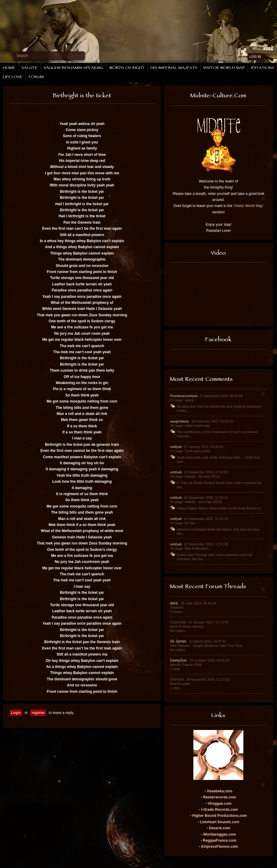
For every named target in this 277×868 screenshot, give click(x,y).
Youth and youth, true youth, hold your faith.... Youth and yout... (215, 459)
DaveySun (179, 660)
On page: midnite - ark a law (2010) (196, 502)
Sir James (179, 641)
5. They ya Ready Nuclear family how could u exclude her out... (216, 485)
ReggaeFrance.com (220, 840)
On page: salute (182, 400)
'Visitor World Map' (248, 206)
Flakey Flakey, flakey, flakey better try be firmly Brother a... (216, 508)
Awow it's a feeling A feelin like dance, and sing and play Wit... (215, 531)
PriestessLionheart (184, 396)
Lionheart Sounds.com (220, 822)
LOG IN (255, 57)
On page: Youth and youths (190, 451)
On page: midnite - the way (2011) (195, 476)
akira (174, 603)
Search (22, 56)
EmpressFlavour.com (220, 847)
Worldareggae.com (220, 834)
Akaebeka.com (219, 791)
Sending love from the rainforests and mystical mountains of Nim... (216, 408)
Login (16, 713)
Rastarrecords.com (220, 797)
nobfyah (176, 447)
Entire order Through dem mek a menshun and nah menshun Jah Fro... (211, 557)
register (38, 713)
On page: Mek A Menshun (189, 548)
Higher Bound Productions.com (220, 816)
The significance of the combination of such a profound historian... (214, 434)
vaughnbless (180, 421)
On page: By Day (183, 523)
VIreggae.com (220, 804)
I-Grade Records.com (220, 810)
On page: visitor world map (190, 426)
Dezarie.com (220, 828)
